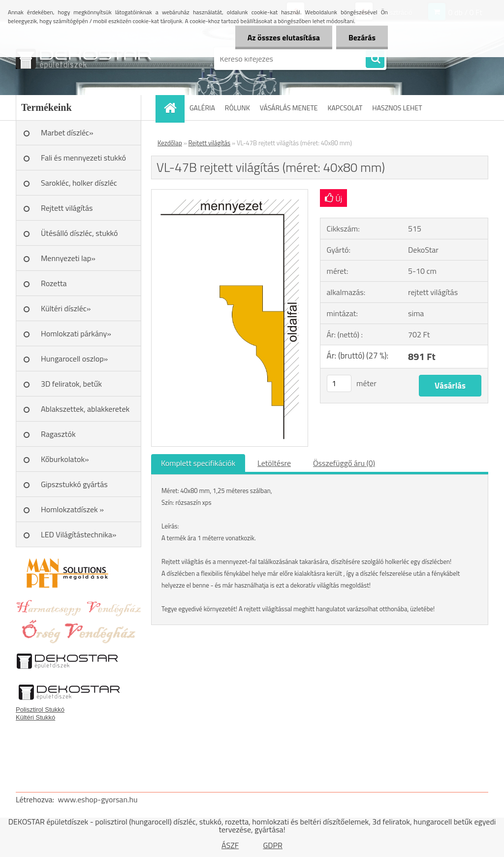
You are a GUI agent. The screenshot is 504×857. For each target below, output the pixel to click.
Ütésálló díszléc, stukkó (79, 233)
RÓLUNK (237, 108)
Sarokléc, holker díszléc (79, 183)
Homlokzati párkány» (76, 333)
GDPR (273, 845)
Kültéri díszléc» (66, 308)
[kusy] (339, 383)
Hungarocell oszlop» (74, 359)
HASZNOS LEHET (397, 108)
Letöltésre (274, 463)
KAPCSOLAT (345, 108)
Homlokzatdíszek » (72, 509)
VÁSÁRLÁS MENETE (289, 108)
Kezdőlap (170, 143)
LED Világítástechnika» (79, 534)
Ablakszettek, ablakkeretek (85, 409)
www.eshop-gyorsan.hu (98, 799)
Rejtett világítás (67, 208)
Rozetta (54, 283)
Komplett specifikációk (198, 463)
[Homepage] (173, 108)
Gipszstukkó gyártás (74, 484)
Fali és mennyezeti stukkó (83, 158)
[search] (375, 59)
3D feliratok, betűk (71, 384)
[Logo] (83, 59)
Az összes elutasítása (284, 37)
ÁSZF (230, 845)
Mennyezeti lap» (68, 258)
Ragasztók (58, 434)
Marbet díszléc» (67, 132)
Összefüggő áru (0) (344, 463)
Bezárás (362, 37)
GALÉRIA (202, 108)
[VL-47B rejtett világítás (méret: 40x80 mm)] (230, 194)
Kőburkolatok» (65, 459)
